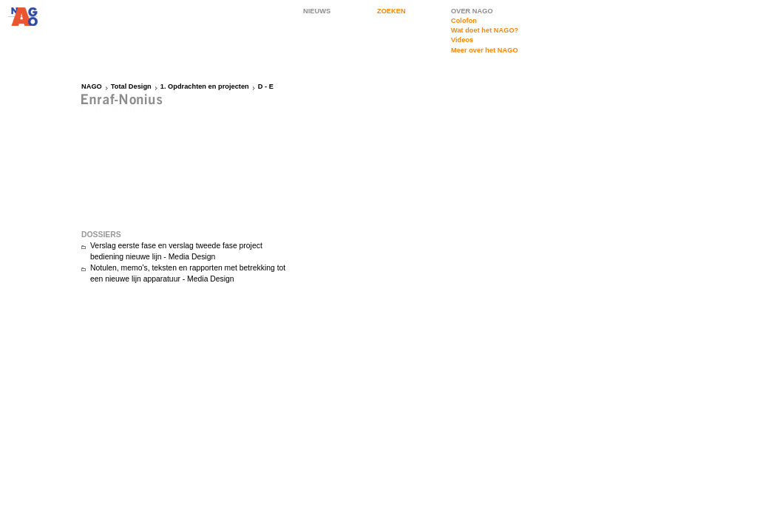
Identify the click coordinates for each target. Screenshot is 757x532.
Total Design (131, 86)
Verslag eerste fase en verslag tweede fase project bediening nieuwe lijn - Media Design (176, 251)
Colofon (464, 21)
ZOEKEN (391, 11)
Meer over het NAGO (485, 50)
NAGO (92, 86)
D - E (266, 86)
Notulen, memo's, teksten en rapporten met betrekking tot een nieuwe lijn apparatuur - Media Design (188, 273)
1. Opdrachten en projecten (205, 86)
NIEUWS (317, 11)
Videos (462, 40)
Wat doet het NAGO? (485, 30)
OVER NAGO (472, 11)
